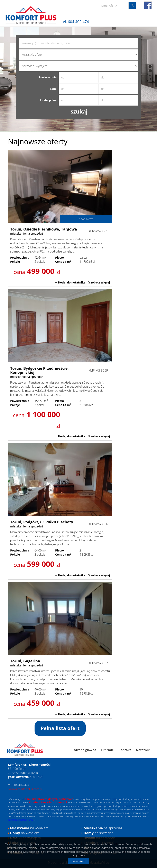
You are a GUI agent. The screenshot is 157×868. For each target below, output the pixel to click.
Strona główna (85, 750)
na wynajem (29, 828)
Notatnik (143, 750)
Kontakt (125, 750)
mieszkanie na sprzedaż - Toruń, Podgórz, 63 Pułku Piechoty (60, 511)
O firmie (107, 750)
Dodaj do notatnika (72, 282)
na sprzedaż (103, 828)
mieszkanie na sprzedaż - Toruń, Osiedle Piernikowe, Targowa (60, 218)
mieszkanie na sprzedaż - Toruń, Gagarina (60, 650)
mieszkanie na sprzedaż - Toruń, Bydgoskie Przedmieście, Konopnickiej (60, 365)
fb (148, 5)
